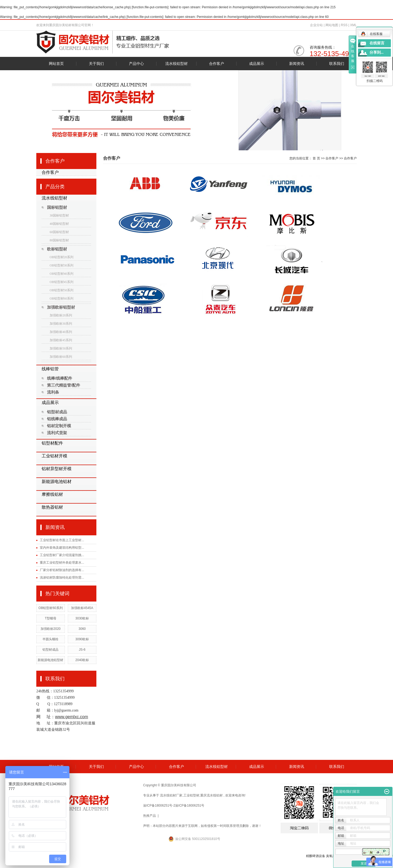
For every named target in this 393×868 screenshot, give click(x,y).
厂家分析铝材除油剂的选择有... (62, 570)
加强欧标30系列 (61, 324)
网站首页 (56, 64)
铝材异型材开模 (57, 469)
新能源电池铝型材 (50, 660)
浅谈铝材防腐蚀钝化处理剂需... (62, 578)
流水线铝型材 (176, 64)
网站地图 (332, 25)
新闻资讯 (297, 64)
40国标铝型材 (59, 224)
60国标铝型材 (59, 232)
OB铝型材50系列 (62, 290)
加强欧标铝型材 (61, 307)
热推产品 (150, 816)
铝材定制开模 (59, 426)
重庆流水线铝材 (211, 795)
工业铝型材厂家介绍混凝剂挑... (62, 555)
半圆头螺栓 (50, 639)
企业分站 (316, 25)
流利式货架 (57, 433)
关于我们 (96, 64)
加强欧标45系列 (61, 340)
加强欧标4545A (82, 608)
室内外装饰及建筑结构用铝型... (62, 548)
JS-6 (82, 650)
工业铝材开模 (54, 456)
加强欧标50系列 (61, 348)
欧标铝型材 (57, 249)
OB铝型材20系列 (62, 257)
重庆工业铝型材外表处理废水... (62, 563)
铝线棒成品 (57, 419)
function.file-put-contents (150, 7)
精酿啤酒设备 (316, 856)
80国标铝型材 (59, 240)
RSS (344, 25)
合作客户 (217, 64)
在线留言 (377, 43)
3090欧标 (82, 639)
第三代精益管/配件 (64, 385)
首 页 (316, 158)
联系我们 (337, 64)
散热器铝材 (52, 507)
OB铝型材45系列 (62, 282)
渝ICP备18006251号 (190, 806)
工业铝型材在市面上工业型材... (62, 540)
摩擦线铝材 (52, 494)
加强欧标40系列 (61, 332)
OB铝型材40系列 (62, 274)
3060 (82, 629)
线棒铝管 (50, 369)
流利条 (53, 392)
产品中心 (136, 64)
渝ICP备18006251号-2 (159, 806)
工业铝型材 (191, 795)
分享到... (377, 52)
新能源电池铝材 (57, 482)
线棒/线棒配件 (60, 378)
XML (353, 25)
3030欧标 (82, 618)
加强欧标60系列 (61, 357)
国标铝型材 (57, 207)
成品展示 (257, 64)
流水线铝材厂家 (171, 795)
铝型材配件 (52, 443)
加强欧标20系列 (61, 315)
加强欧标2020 (51, 629)
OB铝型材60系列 (62, 299)
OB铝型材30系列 (62, 265)
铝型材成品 (57, 412)
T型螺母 (51, 618)
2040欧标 (82, 660)
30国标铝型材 (59, 215)
